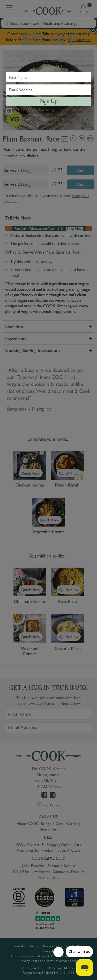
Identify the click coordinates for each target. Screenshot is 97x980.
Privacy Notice (41, 123)
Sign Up (49, 102)
